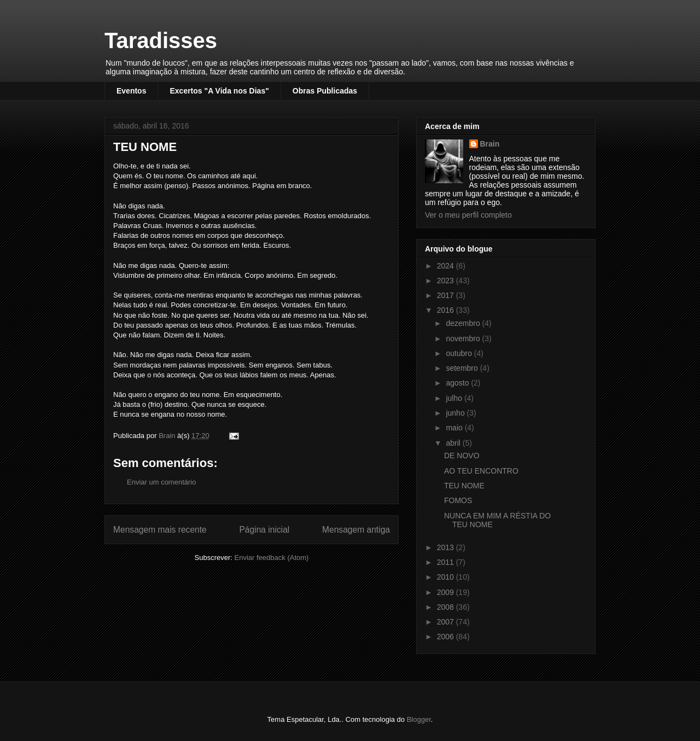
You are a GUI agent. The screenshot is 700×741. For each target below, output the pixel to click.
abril (454, 443)
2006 (447, 637)
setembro (463, 368)
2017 (447, 295)
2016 (447, 310)
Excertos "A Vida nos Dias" (219, 91)
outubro (460, 353)
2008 (447, 607)
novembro (464, 339)
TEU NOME (464, 486)
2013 (447, 547)
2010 (447, 577)
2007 (447, 622)
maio (455, 428)
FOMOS (458, 500)
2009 (447, 592)
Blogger (419, 719)
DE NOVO (462, 456)
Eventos (131, 91)
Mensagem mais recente (160, 530)
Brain (490, 144)
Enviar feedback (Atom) (272, 558)
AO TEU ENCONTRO (481, 471)
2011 (447, 562)
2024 (447, 266)
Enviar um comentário (161, 482)
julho (455, 398)
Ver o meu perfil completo (468, 215)
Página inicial (264, 530)
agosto (458, 383)
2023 (447, 281)
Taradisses (161, 40)
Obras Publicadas (325, 91)
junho (456, 413)
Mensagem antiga (356, 530)
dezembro (464, 323)
